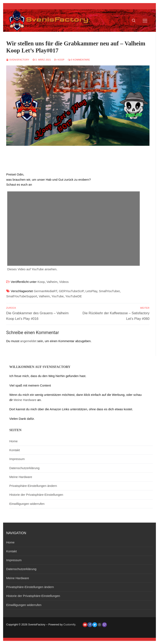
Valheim (52, 282)
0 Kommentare (79, 60)
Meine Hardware (25, 400)
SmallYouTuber (109, 291)
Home (13, 441)
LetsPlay (91, 291)
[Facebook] (90, 625)
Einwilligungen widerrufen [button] (27, 504)
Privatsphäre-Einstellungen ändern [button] (33, 486)
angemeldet (28, 341)
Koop (59, 60)
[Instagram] (99, 625)
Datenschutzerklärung (24, 468)
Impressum (17, 459)
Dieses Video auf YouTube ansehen (32, 269)
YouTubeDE (74, 296)
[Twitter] (95, 625)
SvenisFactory (18, 60)
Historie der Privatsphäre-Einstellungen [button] (36, 495)
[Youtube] (85, 625)
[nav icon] (145, 21)
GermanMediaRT (45, 291)
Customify (69, 624)
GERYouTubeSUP (71, 291)
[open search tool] (134, 21)
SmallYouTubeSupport (22, 296)
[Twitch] (104, 625)
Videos (64, 282)
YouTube (58, 296)
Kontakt (15, 450)
